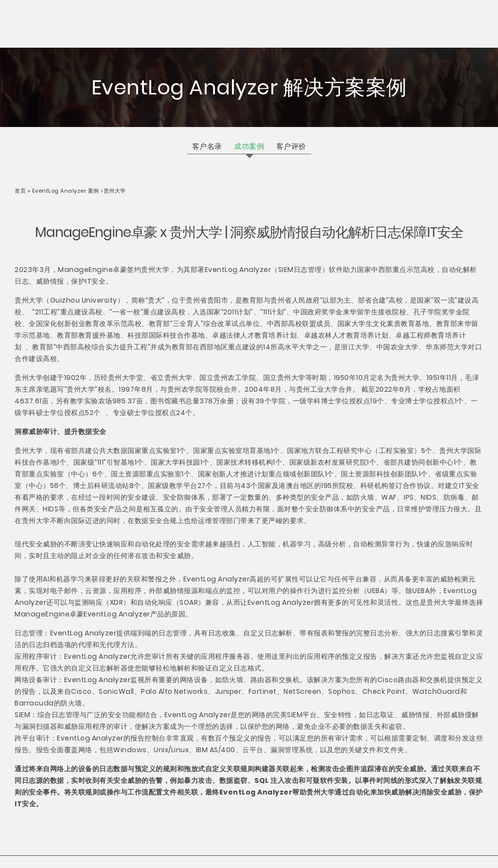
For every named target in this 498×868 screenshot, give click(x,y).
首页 (21, 191)
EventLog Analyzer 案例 (66, 191)
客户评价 (291, 146)
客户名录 (207, 146)
